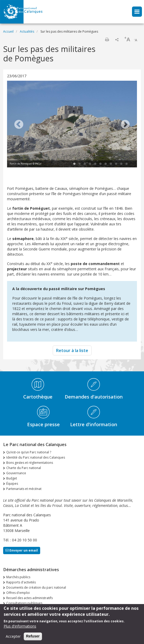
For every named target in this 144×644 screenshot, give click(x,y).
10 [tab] (121, 164)
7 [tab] (106, 164)
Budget (12, 478)
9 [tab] (116, 164)
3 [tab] (85, 164)
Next (125, 125)
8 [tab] (111, 164)
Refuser (33, 637)
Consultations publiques (24, 603)
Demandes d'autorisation (94, 397)
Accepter (13, 637)
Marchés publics (18, 577)
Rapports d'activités (21, 582)
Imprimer (107, 39)
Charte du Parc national (24, 468)
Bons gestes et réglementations (30, 463)
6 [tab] (100, 164)
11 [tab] (127, 164)
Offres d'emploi (18, 593)
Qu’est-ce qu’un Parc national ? (29, 452)
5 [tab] (95, 164)
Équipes (12, 484)
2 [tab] (80, 164)
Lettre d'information (94, 424)
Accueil (8, 31)
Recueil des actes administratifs (29, 598)
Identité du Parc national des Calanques (36, 457)
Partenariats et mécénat (24, 489)
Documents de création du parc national (36, 587)
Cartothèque (38, 397)
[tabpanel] (72, 125)
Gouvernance (16, 473)
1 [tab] (74, 164)
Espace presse (43, 424)
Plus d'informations (20, 627)
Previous (19, 125)
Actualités (27, 31)
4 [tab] (90, 164)
